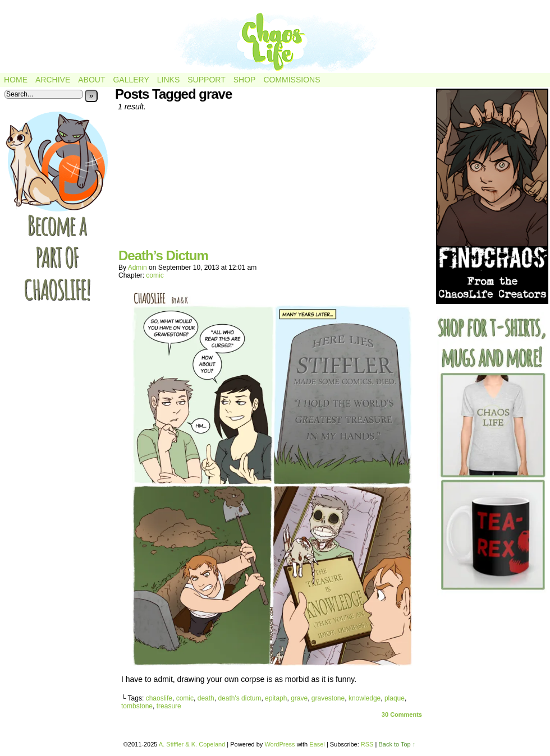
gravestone (328, 698)
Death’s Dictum (163, 255)
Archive (53, 80)
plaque (395, 698)
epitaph (276, 698)
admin (137, 268)
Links (168, 80)
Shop (245, 80)
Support (206, 80)
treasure (169, 706)
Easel (317, 744)
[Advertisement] (272, 184)
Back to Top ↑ (397, 744)
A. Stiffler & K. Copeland (192, 744)
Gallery (131, 80)
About (91, 80)
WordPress (279, 744)
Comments (402, 714)
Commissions (292, 80)
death (206, 698)
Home (16, 80)
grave (299, 698)
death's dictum (239, 698)
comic (155, 275)
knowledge (365, 698)
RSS (367, 744)
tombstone (137, 706)
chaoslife (159, 698)
